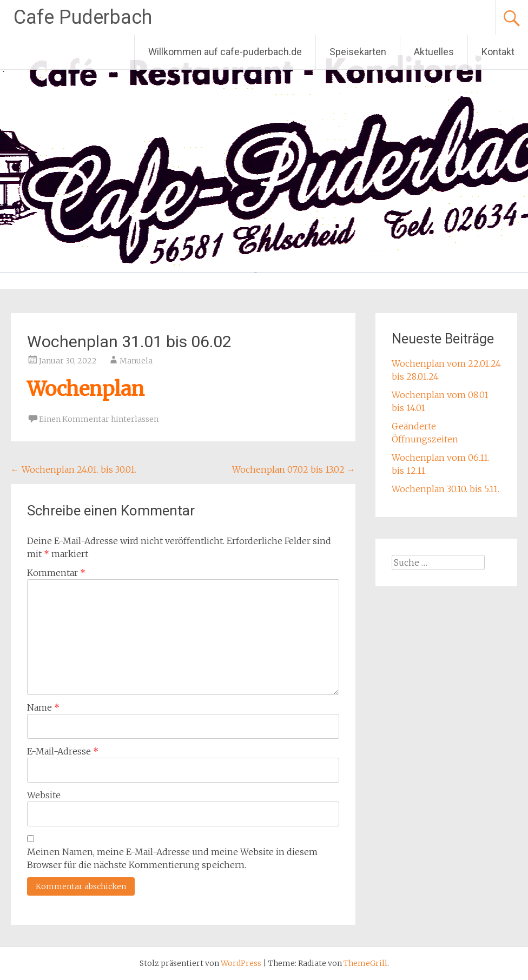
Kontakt (498, 52)
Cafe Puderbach (83, 17)
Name (43, 707)
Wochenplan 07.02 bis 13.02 (294, 469)
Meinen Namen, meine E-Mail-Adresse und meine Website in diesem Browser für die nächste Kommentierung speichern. (172, 858)
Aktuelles (434, 52)
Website (44, 795)
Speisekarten (358, 52)
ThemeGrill (365, 963)
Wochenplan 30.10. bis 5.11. (446, 489)
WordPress (241, 963)
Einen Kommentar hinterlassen (99, 419)
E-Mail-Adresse (63, 751)
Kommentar (56, 573)
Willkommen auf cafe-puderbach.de (225, 52)
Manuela (136, 361)
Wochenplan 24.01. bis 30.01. (74, 469)
